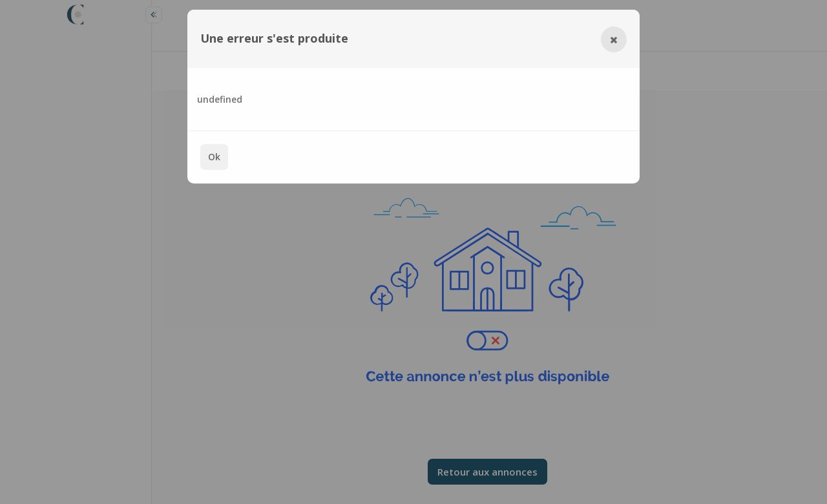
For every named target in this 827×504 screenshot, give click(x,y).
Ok (214, 157)
